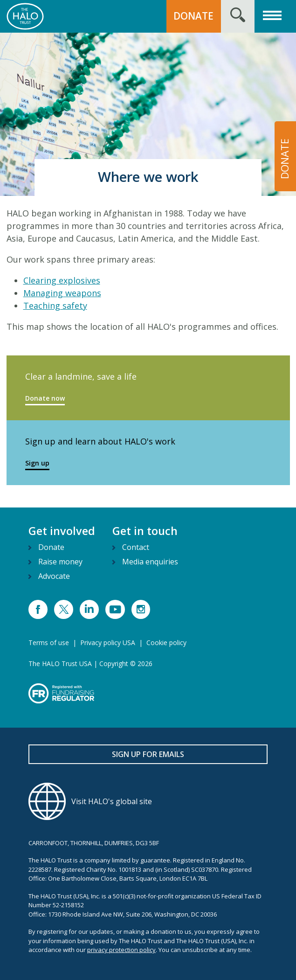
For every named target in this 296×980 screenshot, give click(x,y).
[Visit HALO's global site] (148, 801)
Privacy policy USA (108, 643)
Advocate (54, 576)
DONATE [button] (193, 16)
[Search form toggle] (238, 16)
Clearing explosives (62, 280)
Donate (51, 547)
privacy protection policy (121, 950)
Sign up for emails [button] (148, 754)
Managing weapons (62, 293)
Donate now (45, 398)
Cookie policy (166, 643)
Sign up (37, 463)
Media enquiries (150, 562)
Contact (136, 547)
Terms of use (49, 643)
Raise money (60, 562)
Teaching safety (55, 306)
